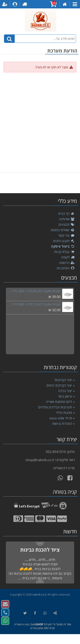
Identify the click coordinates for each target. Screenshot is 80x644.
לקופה (68, 257)
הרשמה (67, 263)
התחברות (66, 268)
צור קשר (66, 235)
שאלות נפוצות (63, 230)
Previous (40, 581)
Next (40, 544)
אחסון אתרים (37, 628)
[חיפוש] (9, 39)
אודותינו (67, 219)
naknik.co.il (39, 594)
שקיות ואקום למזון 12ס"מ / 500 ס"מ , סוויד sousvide (33, 304)
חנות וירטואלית (22, 624)
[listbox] (40, 183)
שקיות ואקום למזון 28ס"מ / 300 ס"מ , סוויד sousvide (33, 291)
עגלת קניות (64, 252)
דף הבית (66, 214)
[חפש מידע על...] (40, 39)
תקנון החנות (64, 241)
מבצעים (67, 224)
